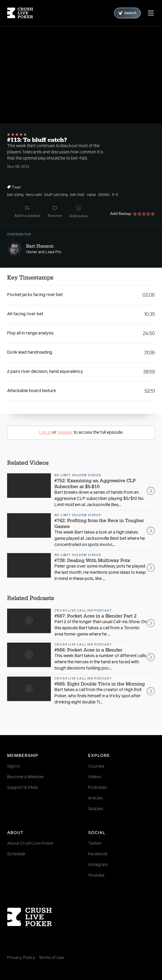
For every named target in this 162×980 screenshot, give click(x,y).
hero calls (34, 195)
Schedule (16, 854)
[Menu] (151, 13)
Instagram (98, 865)
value (91, 195)
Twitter (95, 844)
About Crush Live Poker (30, 844)
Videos (95, 777)
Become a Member (26, 777)
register (65, 433)
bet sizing (15, 195)
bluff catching (56, 195)
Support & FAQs (23, 788)
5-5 (115, 195)
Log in (45, 433)
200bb (104, 195)
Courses (96, 766)
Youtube (96, 875)
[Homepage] (20, 13)
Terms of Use (51, 958)
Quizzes (96, 809)
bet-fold (77, 195)
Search (127, 13)
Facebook (98, 854)
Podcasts (97, 788)
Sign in (13, 766)
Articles (95, 798)
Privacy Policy (21, 958)
